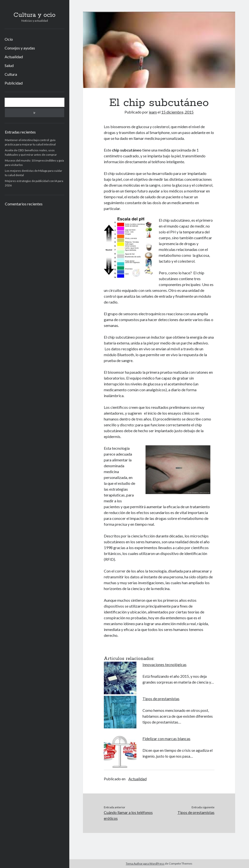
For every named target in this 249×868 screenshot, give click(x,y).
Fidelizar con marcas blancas (166, 739)
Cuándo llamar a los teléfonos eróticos (128, 815)
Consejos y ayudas (20, 48)
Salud (9, 65)
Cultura (11, 74)
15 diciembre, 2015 (177, 112)
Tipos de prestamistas (161, 699)
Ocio (9, 39)
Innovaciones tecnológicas (165, 664)
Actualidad (14, 57)
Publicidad (14, 83)
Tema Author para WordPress (145, 863)
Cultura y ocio (35, 15)
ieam (153, 112)
